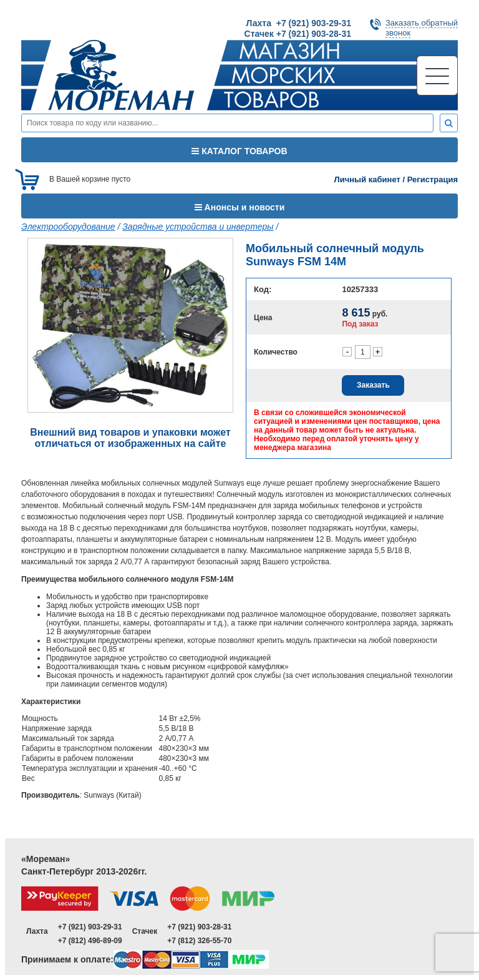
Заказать (373, 385)
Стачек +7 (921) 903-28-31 (298, 34)
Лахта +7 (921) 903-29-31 (299, 23)
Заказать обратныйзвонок (422, 28)
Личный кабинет (367, 179)
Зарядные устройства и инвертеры (198, 227)
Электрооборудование (68, 227)
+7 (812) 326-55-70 (199, 941)
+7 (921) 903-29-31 (90, 927)
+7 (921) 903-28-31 (199, 927)
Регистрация (433, 179)
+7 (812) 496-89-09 (90, 941)
